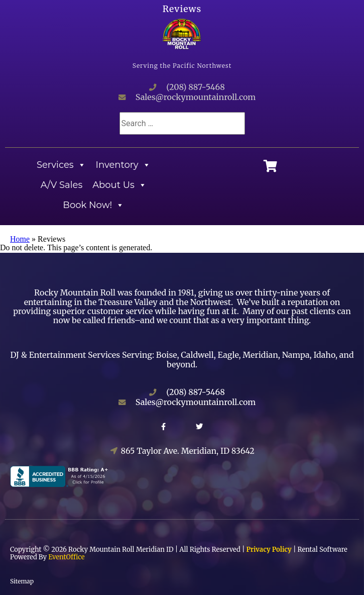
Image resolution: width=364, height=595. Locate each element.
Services (61, 165)
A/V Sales (62, 185)
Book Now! (93, 205)
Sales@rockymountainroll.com (196, 97)
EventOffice (66, 557)
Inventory (123, 165)
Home (20, 239)
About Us (119, 185)
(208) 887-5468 (196, 87)
